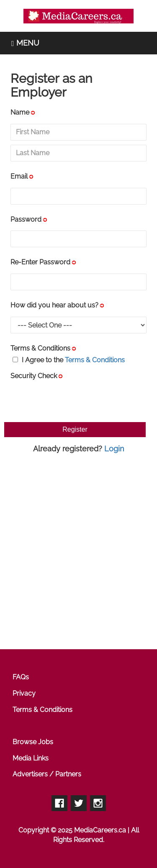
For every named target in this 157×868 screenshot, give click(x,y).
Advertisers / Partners (47, 774)
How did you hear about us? (54, 305)
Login (114, 449)
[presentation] (74, 399)
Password (26, 219)
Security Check (34, 376)
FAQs (21, 677)
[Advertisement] (78, 552)
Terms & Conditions (40, 348)
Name (20, 112)
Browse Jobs (33, 742)
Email (19, 176)
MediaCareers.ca (100, 830)
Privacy (24, 693)
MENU (25, 43)
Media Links (31, 758)
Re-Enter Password (40, 262)
